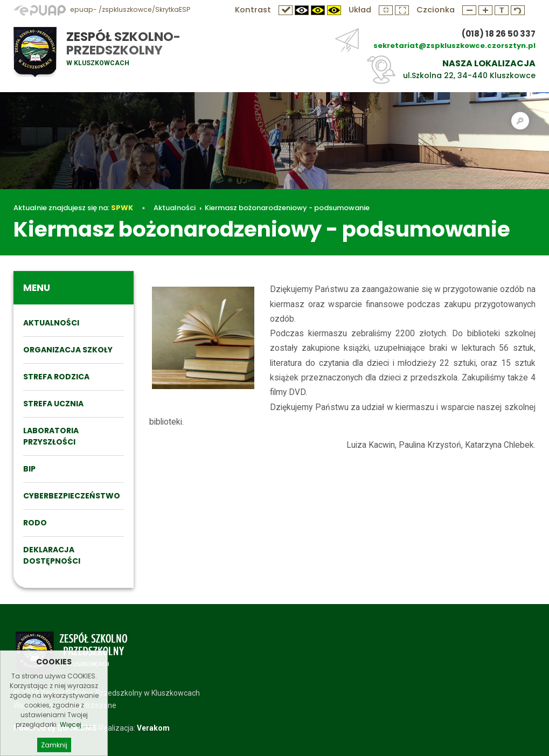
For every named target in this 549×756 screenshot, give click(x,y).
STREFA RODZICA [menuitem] (56, 377)
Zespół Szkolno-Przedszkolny (123, 43)
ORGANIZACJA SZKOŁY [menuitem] (68, 350)
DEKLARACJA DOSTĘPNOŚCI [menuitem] (52, 555)
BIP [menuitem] (29, 469)
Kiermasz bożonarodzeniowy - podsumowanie (287, 208)
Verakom (153, 728)
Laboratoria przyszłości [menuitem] (51, 436)
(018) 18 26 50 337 (499, 34)
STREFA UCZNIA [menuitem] (53, 404)
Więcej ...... (76, 736)
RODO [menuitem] (35, 523)
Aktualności (175, 208)
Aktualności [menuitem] (51, 323)
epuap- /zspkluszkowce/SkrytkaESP (102, 9)
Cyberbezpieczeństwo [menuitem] (72, 496)
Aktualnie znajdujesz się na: (73, 208)
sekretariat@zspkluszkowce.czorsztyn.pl (454, 46)
